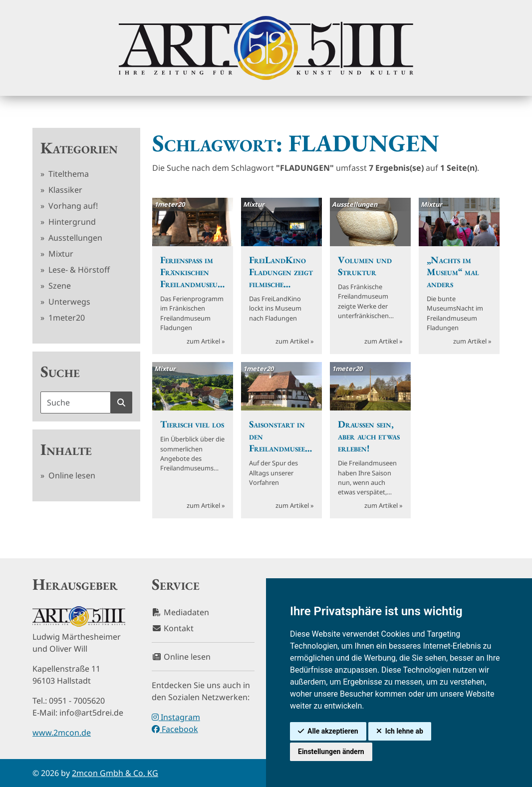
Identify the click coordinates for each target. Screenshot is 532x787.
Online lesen (71, 475)
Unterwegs (68, 302)
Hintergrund (71, 222)
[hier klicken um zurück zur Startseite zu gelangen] (266, 48)
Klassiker (64, 190)
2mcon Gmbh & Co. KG (115, 773)
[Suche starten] (121, 402)
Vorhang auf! (72, 206)
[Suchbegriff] (76, 402)
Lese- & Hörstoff (78, 270)
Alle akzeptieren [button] (333, 731)
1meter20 (66, 318)
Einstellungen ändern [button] (331, 752)
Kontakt (173, 628)
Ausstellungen (74, 238)
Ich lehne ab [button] (404, 731)
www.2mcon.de (62, 733)
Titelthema (68, 174)
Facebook (175, 729)
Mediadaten (180, 612)
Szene (59, 286)
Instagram (176, 717)
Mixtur (60, 254)
